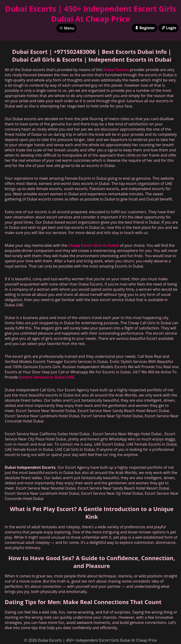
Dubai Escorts (116, 70)
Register (144, 28)
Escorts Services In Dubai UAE (47, 377)
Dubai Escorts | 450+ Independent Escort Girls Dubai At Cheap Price (90, 14)
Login (169, 28)
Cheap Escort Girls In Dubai (93, 245)
